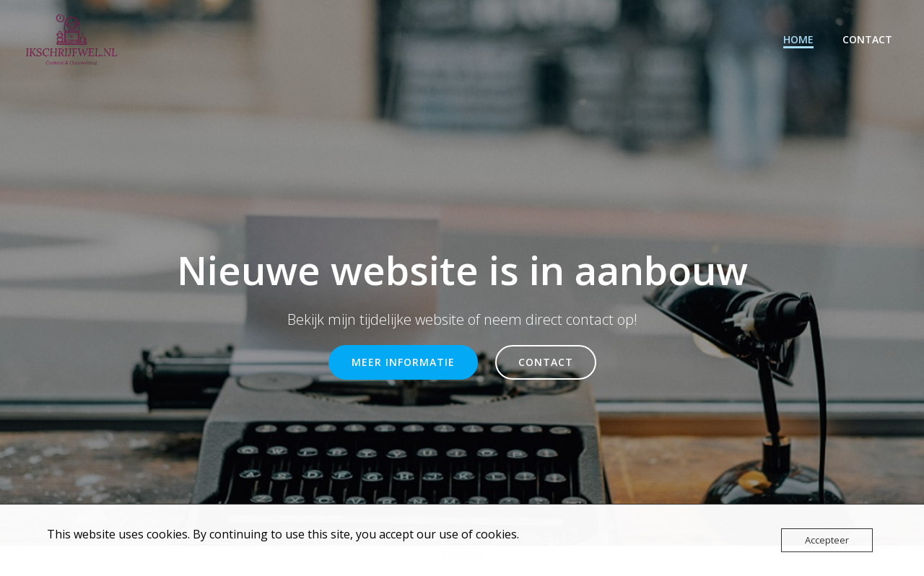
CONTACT (867, 39)
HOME (798, 39)
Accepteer (827, 540)
